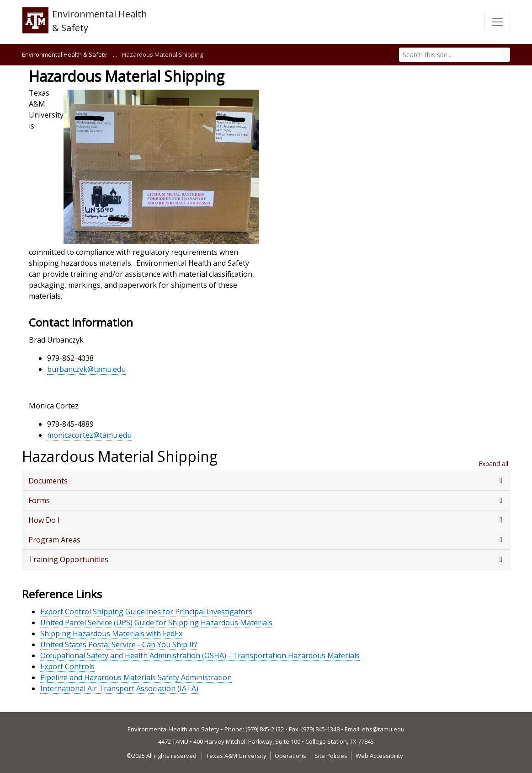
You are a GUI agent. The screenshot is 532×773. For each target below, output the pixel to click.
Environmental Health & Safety (64, 54)
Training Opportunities (68, 559)
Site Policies (331, 756)
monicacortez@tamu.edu (89, 435)
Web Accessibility (379, 756)
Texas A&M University (236, 756)
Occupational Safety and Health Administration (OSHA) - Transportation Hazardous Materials (200, 655)
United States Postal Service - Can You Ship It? (119, 644)
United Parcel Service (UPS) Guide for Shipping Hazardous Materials (156, 623)
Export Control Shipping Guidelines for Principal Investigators (146, 612)
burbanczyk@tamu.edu (86, 369)
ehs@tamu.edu (383, 729)
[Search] (451, 55)
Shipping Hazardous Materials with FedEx (111, 633)
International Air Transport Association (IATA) (119, 688)
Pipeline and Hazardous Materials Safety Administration (136, 677)
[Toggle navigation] (497, 22)
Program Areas (54, 540)
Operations (290, 756)
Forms (39, 500)
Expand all (493, 464)
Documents (48, 481)
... (115, 54)
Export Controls (67, 666)
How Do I (44, 520)
